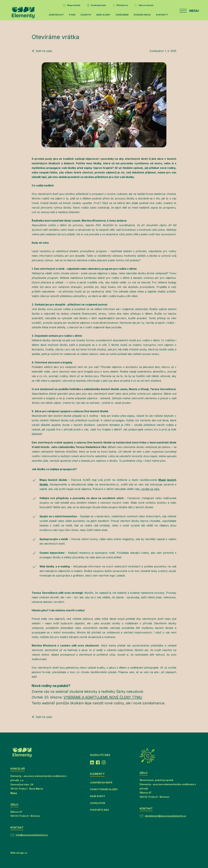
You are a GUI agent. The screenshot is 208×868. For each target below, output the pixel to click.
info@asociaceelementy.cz (32, 835)
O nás (72, 15)
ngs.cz (23, 853)
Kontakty (162, 15)
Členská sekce (142, 15)
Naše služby (103, 15)
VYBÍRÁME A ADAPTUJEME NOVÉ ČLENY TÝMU (103, 697)
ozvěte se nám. (150, 489)
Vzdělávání (122, 15)
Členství (86, 15)
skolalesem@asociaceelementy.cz (165, 816)
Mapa (14, 793)
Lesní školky (56, 15)
